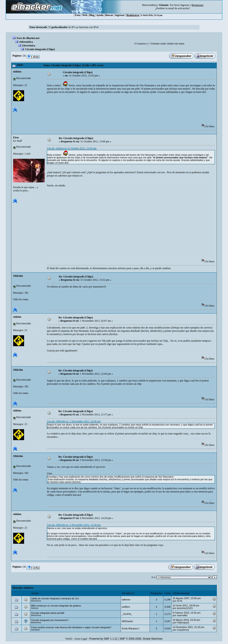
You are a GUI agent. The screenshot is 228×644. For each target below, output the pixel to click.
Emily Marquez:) (130, 628)
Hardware (35, 630)
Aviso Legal (81, 639)
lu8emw (126, 600)
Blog (92, 15)
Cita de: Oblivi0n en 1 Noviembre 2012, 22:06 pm (74, 421)
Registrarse (133, 15)
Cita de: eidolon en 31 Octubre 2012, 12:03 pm (72, 148)
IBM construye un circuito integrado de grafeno (56, 606)
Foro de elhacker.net (28, 38)
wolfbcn (126, 607)
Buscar (109, 15)
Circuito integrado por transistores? (50, 620)
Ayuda (100, 15)
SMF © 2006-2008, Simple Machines (141, 639)
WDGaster (127, 621)
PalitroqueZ (183, 623)
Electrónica (29, 46)
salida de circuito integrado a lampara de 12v (55, 598)
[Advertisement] (127, 110)
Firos (16, 138)
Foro (78, 15)
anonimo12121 (185, 608)
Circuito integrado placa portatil (48, 613)
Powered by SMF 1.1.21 (103, 639)
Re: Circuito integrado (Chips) (76, 138)
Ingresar (185, 5)
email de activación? (179, 8)
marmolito (182, 615)
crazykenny (183, 630)
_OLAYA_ (127, 614)
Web (85, 15)
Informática (26, 42)
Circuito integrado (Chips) (40, 49)
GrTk (179, 601)
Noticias (35, 608)
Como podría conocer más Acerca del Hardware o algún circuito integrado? (71, 627)
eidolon (17, 72)
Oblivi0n (18, 276)
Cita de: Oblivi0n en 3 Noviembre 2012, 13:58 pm (74, 525)
